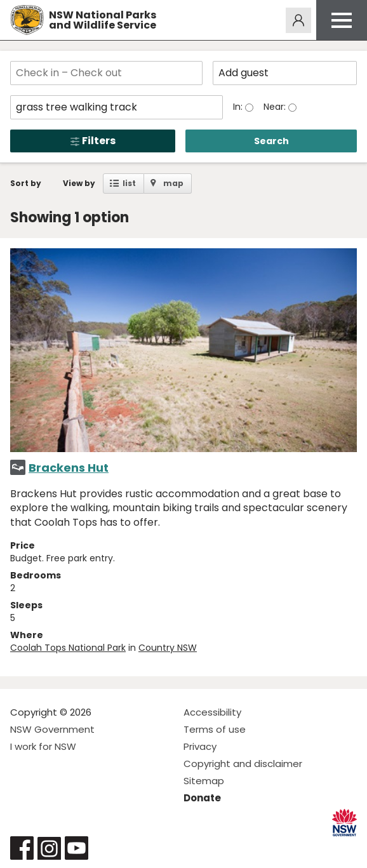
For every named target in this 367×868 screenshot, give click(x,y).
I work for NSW (43, 746)
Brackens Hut (69, 468)
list (129, 183)
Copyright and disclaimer (243, 764)
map (173, 183)
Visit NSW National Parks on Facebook (22, 848)
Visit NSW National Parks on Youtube (77, 848)
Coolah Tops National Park (68, 648)
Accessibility (212, 712)
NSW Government (52, 729)
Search (271, 141)
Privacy (200, 746)
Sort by (26, 183)
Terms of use (215, 729)
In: (239, 107)
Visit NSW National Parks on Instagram (49, 848)
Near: (276, 107)
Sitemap (204, 781)
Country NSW (168, 648)
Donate (202, 798)
